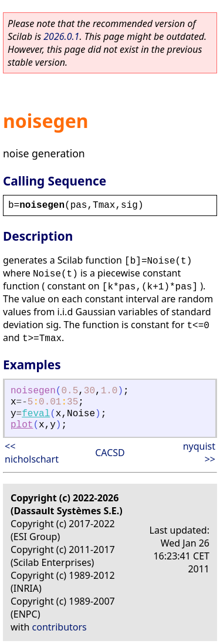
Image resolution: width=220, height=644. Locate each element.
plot (22, 425)
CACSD (110, 453)
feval (36, 414)
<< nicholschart (32, 453)
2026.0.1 (61, 36)
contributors (60, 627)
